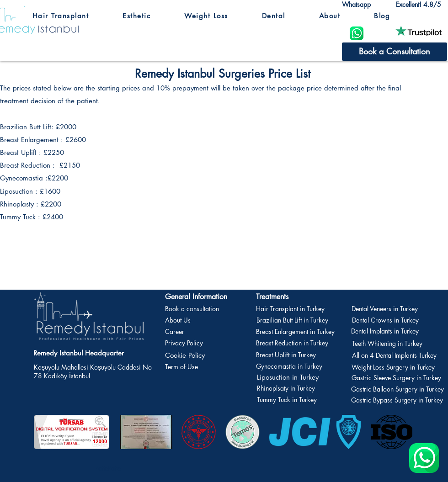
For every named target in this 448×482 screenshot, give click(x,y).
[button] (61, 16)
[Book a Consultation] (395, 52)
